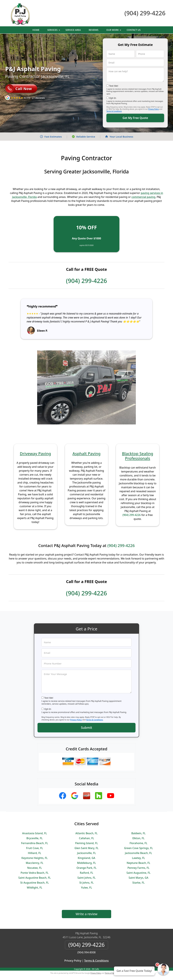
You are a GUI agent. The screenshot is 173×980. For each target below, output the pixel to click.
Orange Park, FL (86, 868)
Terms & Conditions (114, 111)
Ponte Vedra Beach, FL (35, 873)
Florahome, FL (138, 843)
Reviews (93, 30)
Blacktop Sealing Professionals (138, 456)
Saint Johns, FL (86, 878)
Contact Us (134, 30)
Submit (86, 728)
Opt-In (113, 98)
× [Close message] (153, 968)
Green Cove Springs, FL (138, 848)
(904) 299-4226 (145, 13)
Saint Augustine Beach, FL (35, 878)
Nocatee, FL (34, 868)
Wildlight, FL (35, 888)
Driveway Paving (36, 453)
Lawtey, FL (138, 858)
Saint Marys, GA (138, 878)
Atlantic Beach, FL (87, 833)
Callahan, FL (86, 838)
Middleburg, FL (86, 863)
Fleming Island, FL (86, 843)
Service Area (73, 30)
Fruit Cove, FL (35, 848)
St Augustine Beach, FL (34, 883)
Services (54, 31)
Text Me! (114, 86)
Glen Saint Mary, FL (86, 848)
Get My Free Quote (135, 118)
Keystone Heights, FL (34, 858)
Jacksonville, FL (86, 853)
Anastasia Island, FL (35, 833)
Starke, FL (139, 883)
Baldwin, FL (139, 833)
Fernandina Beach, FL (34, 843)
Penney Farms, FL (138, 868)
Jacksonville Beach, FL (138, 853)
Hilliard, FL (35, 853)
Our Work (114, 31)
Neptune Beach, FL (138, 863)
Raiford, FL (86, 873)
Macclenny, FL (35, 863)
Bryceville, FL (35, 838)
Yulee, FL (86, 888)
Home (36, 30)
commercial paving (143, 197)
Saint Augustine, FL (138, 873)
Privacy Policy (154, 109)
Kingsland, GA (86, 858)
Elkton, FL (138, 838)
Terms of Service (111, 973)
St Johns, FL (87, 883)
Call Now (19, 89)
